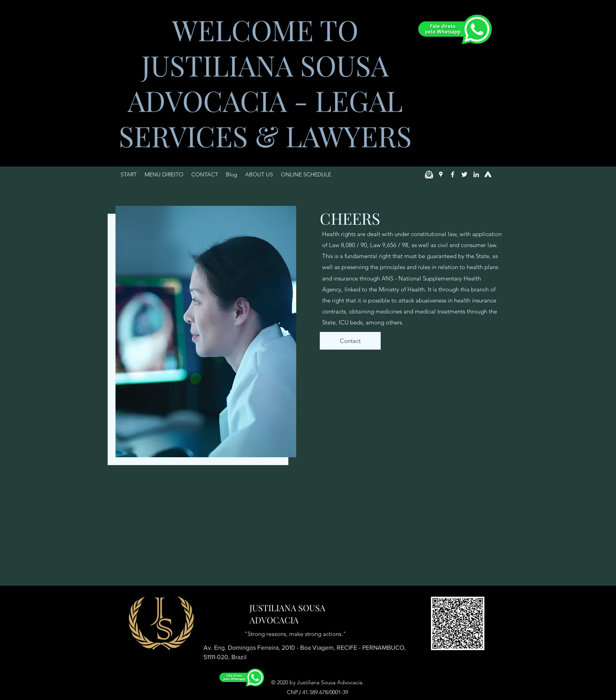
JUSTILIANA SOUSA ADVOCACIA (287, 614)
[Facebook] (453, 174)
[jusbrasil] (488, 174)
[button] (164, 174)
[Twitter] (464, 174)
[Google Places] (441, 174)
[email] (429, 174)
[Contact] (350, 341)
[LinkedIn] (476, 174)
